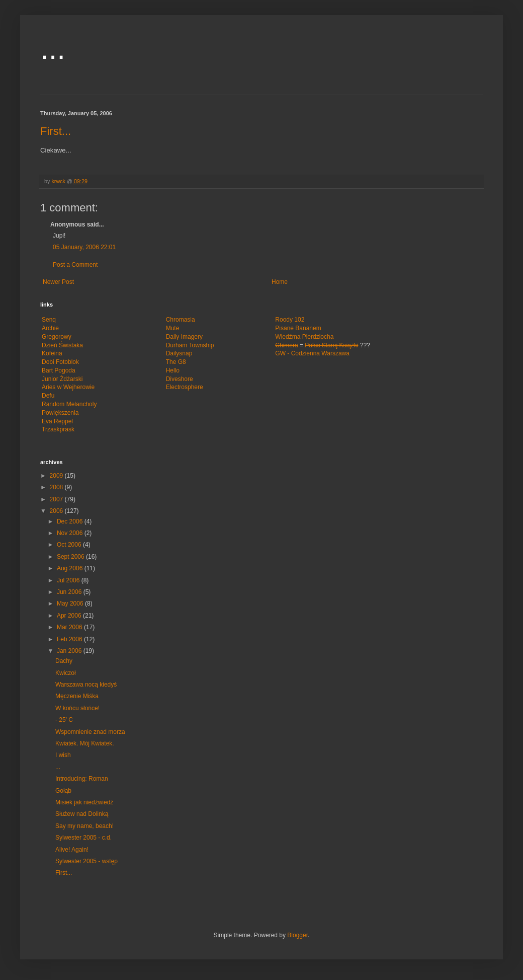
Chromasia (181, 320)
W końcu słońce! (77, 708)
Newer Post (58, 282)
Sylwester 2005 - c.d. (83, 838)
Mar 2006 (70, 627)
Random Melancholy (69, 404)
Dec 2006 (71, 521)
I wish (63, 755)
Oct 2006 (70, 545)
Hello (173, 370)
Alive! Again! (72, 850)
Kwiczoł (66, 673)
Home (280, 282)
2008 (57, 487)
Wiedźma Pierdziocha (304, 337)
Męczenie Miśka (77, 696)
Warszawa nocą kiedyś (86, 685)
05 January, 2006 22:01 (84, 247)
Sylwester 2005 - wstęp (86, 861)
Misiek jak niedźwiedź (84, 802)
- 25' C (64, 720)
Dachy (64, 661)
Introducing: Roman (82, 779)
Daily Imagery (184, 337)
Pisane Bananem (298, 328)
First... (56, 131)
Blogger (297, 935)
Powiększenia (60, 413)
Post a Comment (75, 265)
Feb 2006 (70, 639)
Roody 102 (290, 320)
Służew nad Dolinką (82, 814)
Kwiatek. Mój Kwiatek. (85, 743)
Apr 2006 (70, 616)
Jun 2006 (70, 592)
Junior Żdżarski (62, 379)
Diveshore (180, 379)
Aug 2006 (71, 568)
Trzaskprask (58, 429)
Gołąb (63, 791)
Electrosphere (185, 387)
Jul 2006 (69, 580)
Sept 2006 (71, 557)
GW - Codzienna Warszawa (312, 353)
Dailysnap (179, 353)
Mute (173, 328)
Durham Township (190, 345)
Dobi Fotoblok (60, 362)
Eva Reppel (57, 421)
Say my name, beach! (84, 826)
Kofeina (52, 353)
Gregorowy (57, 337)
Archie (50, 328)
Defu (48, 396)
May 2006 (71, 604)
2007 (57, 499)
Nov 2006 (71, 533)
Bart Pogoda (59, 370)
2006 (57, 511)
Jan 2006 (70, 651)
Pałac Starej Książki (331, 345)
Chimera (286, 345)
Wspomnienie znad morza (90, 732)
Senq (49, 320)
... (53, 49)
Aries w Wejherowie (68, 387)
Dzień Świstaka (62, 345)
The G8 (176, 362)
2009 (57, 476)
